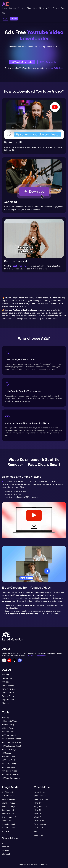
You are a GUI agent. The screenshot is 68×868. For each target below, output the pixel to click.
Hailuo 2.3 (38, 828)
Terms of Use (8, 693)
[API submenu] (50, 8)
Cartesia (6, 850)
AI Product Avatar (10, 757)
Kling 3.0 (38, 806)
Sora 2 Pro (38, 835)
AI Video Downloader (11, 778)
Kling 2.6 (38, 810)
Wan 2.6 (38, 817)
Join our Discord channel (37, 656)
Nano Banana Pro (10, 824)
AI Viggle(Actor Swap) (12, 746)
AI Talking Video (9, 767)
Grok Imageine (40, 824)
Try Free (14, 19)
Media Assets (8, 685)
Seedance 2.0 (40, 796)
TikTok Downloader (48, 62)
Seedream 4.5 (8, 814)
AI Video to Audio (10, 735)
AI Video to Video (10, 771)
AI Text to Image (9, 750)
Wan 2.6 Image (9, 806)
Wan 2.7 (37, 814)
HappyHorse (39, 792)
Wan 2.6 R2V (40, 821)
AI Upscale (7, 753)
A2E (4, 481)
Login (5, 19)
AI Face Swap (8, 728)
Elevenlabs (7, 854)
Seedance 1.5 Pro (41, 799)
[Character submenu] (36, 8)
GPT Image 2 (8, 792)
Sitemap (6, 703)
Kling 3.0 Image (9, 799)
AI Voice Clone (8, 732)
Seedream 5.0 (8, 810)
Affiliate (5, 682)
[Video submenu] (24, 8)
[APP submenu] (44, 8)
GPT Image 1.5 (8, 796)
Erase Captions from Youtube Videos (26, 588)
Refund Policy (8, 696)
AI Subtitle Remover (11, 774)
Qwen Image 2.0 (9, 817)
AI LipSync (7, 717)
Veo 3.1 (37, 831)
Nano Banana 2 (9, 828)
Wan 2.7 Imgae (8, 803)
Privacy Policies (9, 689)
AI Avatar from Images (12, 742)
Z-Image (6, 831)
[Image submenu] (16, 8)
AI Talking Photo (9, 764)
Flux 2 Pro (6, 821)
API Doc (5, 675)
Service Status (8, 678)
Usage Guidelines (55, 68)
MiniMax (6, 847)
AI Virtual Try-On (9, 760)
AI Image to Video (10, 721)
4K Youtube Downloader (22, 62)
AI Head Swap (8, 725)
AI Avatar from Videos (12, 739)
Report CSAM (8, 700)
